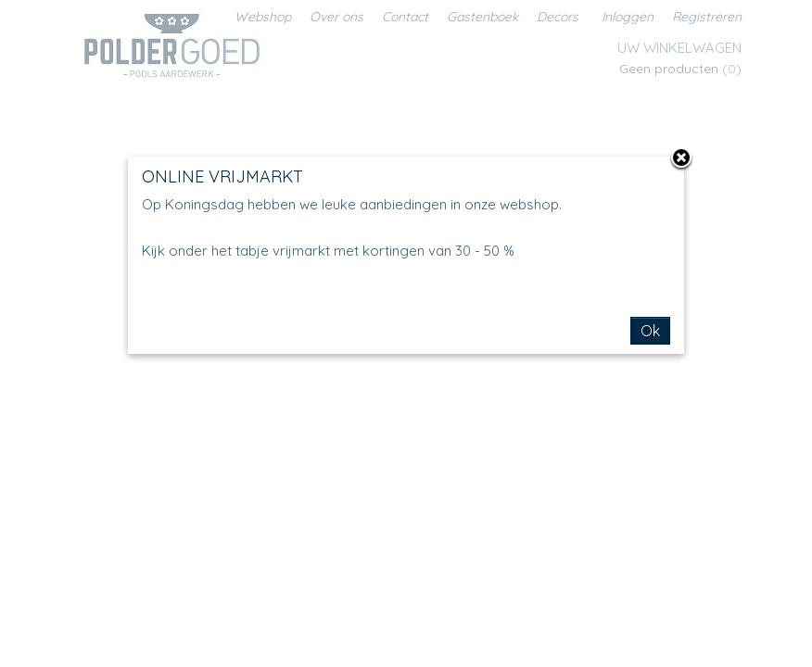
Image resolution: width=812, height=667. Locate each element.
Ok (650, 331)
